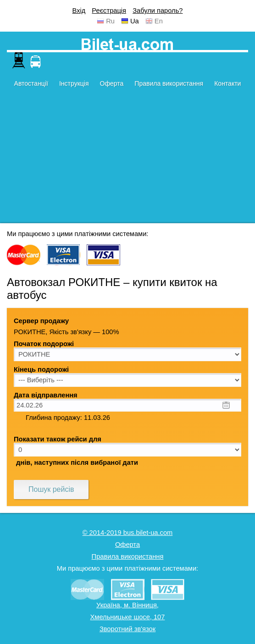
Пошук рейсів (51, 489)
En (159, 21)
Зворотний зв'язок (127, 629)
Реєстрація (109, 11)
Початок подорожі (44, 344)
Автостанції (31, 83)
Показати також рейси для (58, 439)
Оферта (112, 83)
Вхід (79, 11)
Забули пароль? (158, 11)
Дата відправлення (46, 395)
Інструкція (74, 83)
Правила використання (169, 83)
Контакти (227, 83)
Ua (135, 21)
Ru (110, 21)
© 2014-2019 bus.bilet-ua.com (128, 533)
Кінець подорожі (41, 369)
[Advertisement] (127, 159)
